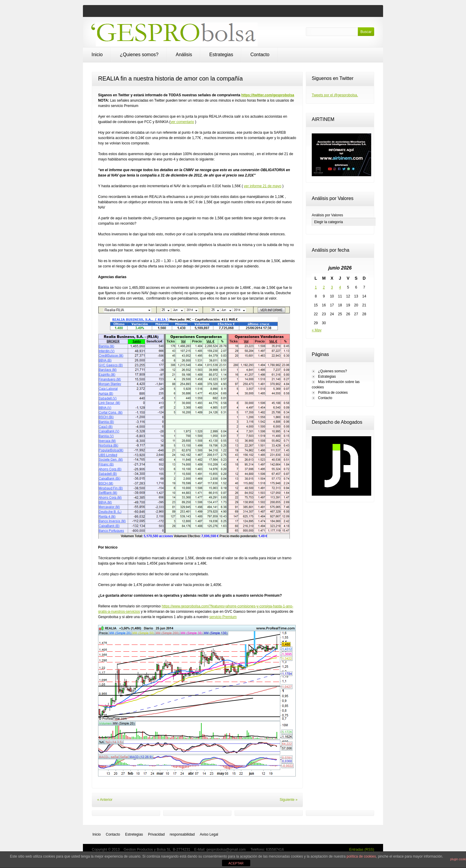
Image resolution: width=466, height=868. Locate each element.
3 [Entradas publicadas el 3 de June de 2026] (332, 287)
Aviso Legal (209, 834)
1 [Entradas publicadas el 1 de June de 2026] (316, 287)
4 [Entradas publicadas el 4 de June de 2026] (340, 287)
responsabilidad (182, 834)
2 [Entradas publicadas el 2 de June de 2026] (324, 287)
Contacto (260, 55)
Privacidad (156, 834)
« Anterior (105, 800)
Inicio (97, 55)
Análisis (184, 55)
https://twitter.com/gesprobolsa (268, 95)
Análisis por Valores (327, 215)
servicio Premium (223, 617)
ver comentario (182, 122)
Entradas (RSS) (362, 850)
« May (317, 330)
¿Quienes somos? (139, 55)
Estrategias (221, 55)
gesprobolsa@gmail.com (226, 850)
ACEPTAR (236, 863)
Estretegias (134, 834)
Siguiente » (289, 800)
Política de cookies (333, 393)
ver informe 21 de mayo (263, 186)
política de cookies (361, 856)
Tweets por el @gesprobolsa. (335, 95)
